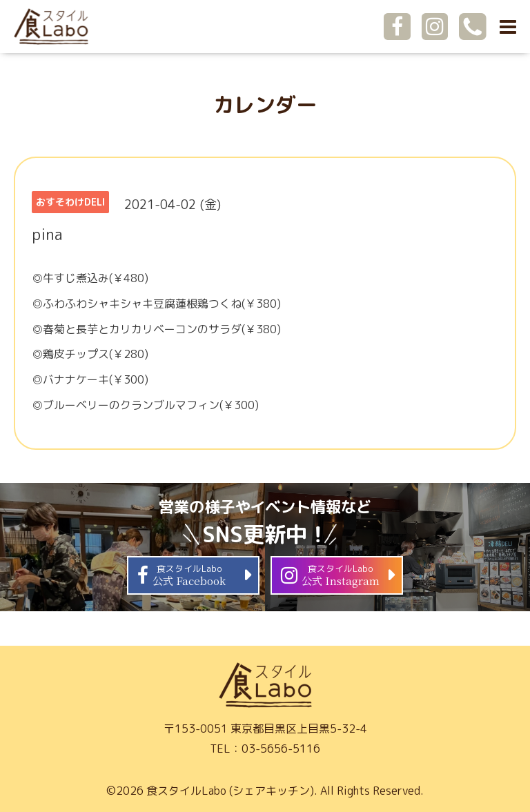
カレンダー (265, 105)
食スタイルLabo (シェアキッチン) (230, 791)
